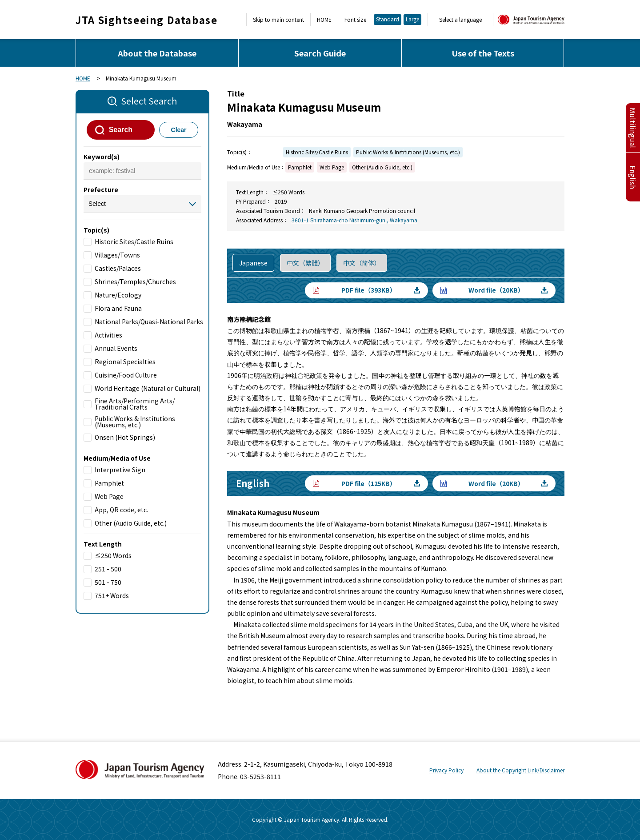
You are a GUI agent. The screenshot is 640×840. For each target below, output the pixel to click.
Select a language (460, 20)
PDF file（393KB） (369, 290)
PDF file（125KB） (369, 483)
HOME (324, 20)
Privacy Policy (446, 770)
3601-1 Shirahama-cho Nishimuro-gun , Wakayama (354, 220)
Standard (388, 19)
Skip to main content (278, 20)
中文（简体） (362, 263)
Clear (179, 130)
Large (412, 19)
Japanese (253, 263)
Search (121, 130)
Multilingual (633, 128)
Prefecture (101, 189)
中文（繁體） (305, 263)
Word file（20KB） (496, 290)
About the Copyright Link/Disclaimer (520, 770)
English (633, 177)
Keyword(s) (102, 157)
